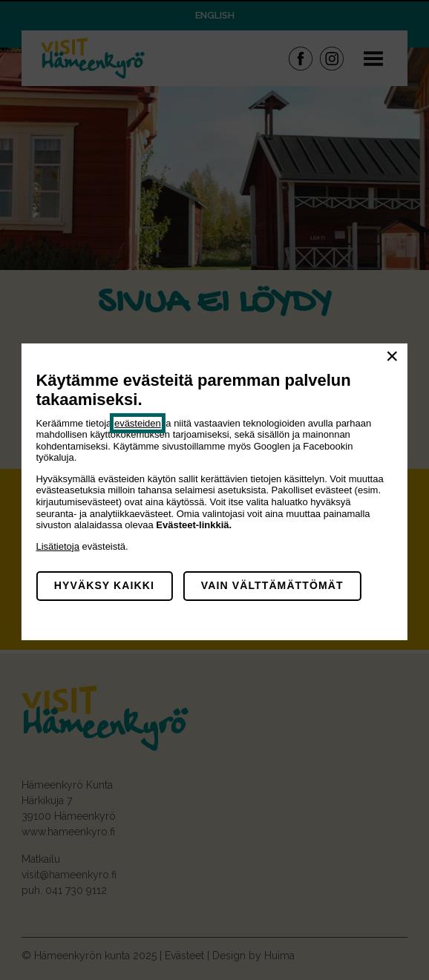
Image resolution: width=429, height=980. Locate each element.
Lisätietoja (58, 546)
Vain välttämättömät (272, 585)
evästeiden (138, 422)
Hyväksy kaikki (104, 585)
